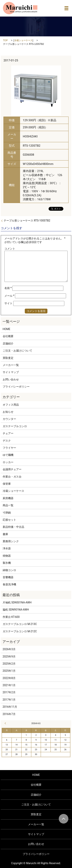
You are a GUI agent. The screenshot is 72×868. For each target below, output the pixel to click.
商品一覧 (8, 505)
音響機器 (8, 577)
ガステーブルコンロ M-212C (20, 631)
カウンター (9, 419)
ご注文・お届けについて (17, 351)
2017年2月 (9, 692)
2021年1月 (9, 685)
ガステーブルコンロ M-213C (20, 624)
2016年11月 (10, 707)
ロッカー (8, 462)
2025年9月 (9, 657)
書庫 (5, 534)
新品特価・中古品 (13, 527)
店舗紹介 (8, 343)
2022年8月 (9, 678)
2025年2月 (9, 664)
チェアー (8, 433)
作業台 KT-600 (11, 617)
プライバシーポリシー (16, 387)
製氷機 (7, 563)
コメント (10, 249)
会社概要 (8, 336)
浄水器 (7, 548)
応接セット (9, 520)
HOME (7, 329)
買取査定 (8, 358)
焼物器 (7, 556)
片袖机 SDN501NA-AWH (17, 602)
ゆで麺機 (8, 455)
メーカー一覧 (11, 365)
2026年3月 (9, 649)
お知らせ (8, 412)
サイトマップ (11, 372)
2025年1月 (9, 671)
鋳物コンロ (9, 570)
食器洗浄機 (9, 584)
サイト (8, 303)
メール (9, 296)
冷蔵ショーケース (23, 40)
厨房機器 (8, 498)
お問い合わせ (11, 379)
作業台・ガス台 (12, 477)
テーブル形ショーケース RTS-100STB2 (27, 221)
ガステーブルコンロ (15, 426)
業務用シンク (11, 541)
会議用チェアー (12, 469)
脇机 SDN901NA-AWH (16, 610)
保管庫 (7, 484)
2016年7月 (9, 714)
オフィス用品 (11, 405)
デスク (7, 441)
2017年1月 (9, 700)
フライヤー (9, 448)
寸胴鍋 (7, 513)
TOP (5, 40)
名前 (8, 288)
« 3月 (6, 723)
